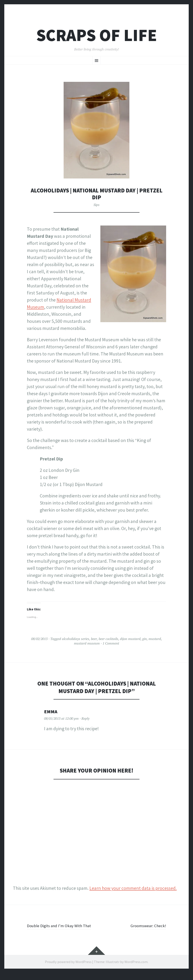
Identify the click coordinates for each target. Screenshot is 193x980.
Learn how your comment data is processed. (133, 888)
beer (94, 639)
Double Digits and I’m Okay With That (58, 929)
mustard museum (87, 643)
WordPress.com (136, 969)
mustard (155, 639)
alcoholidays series (76, 639)
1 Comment (111, 643)
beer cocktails (108, 639)
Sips (96, 205)
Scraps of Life (97, 35)
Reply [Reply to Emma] (85, 718)
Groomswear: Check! (146, 925)
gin (145, 639)
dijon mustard (130, 639)
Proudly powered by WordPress (68, 969)
